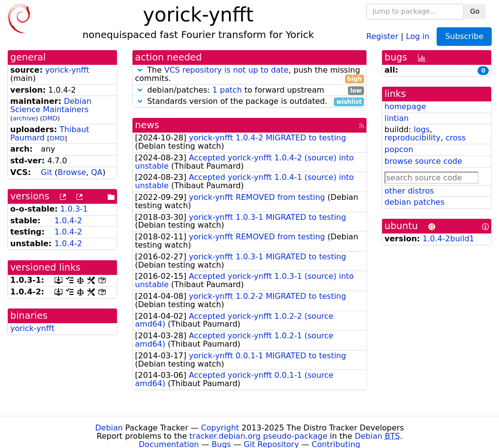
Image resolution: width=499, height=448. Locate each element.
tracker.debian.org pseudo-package (259, 436)
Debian (109, 428)
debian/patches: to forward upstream (249, 90)
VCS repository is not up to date (226, 70)
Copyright (220, 428)
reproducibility (413, 138)
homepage (405, 107)
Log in (418, 36)
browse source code (423, 161)
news (147, 125)
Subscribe (464, 36)
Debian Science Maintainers (51, 105)
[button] (140, 70)
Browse (72, 172)
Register (383, 36)
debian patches (414, 202)
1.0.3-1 (74, 209)
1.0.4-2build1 (448, 239)
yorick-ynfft (67, 70)
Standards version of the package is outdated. (249, 102)
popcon (399, 149)
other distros (409, 191)
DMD (50, 118)
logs (422, 129)
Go (475, 11)
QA (97, 172)
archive (24, 118)
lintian (397, 118)
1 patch (227, 90)
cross (455, 138)
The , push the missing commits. (249, 75)
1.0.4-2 (68, 221)
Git (47, 172)
